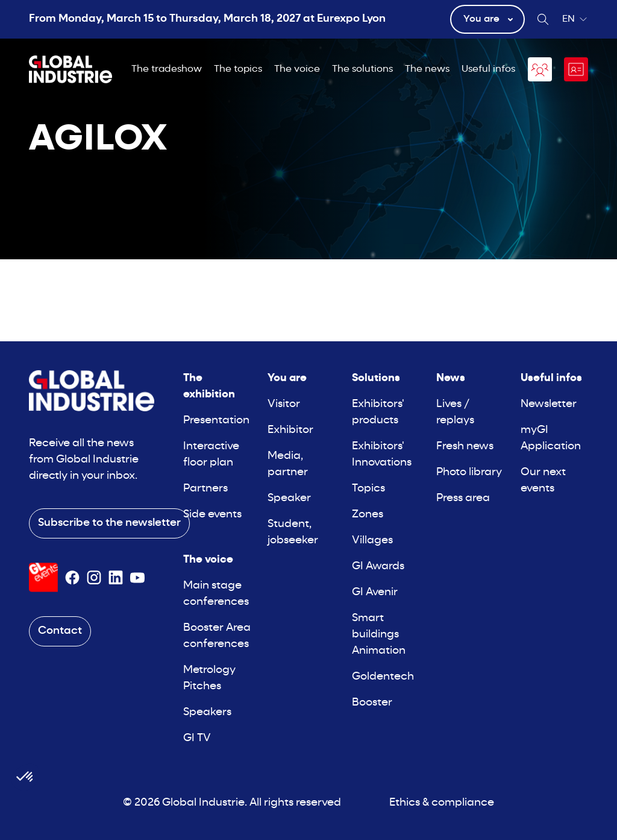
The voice (297, 69)
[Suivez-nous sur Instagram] (94, 578)
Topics (368, 489)
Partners (205, 489)
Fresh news (465, 447)
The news (427, 69)
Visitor (284, 404)
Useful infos (488, 69)
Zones (368, 515)
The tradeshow (167, 69)
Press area (463, 498)
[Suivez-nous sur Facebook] (72, 578)
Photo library (469, 472)
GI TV (197, 738)
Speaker (289, 498)
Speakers (207, 712)
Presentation (216, 421)
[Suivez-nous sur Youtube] (137, 578)
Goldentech (383, 677)
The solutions (362, 69)
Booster (372, 703)
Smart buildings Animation (379, 635)
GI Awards (378, 567)
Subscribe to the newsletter (109, 523)
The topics (238, 69)
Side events (212, 515)
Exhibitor (290, 430)
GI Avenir (375, 592)
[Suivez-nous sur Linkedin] (116, 578)
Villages (372, 541)
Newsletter (549, 404)
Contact (60, 631)
